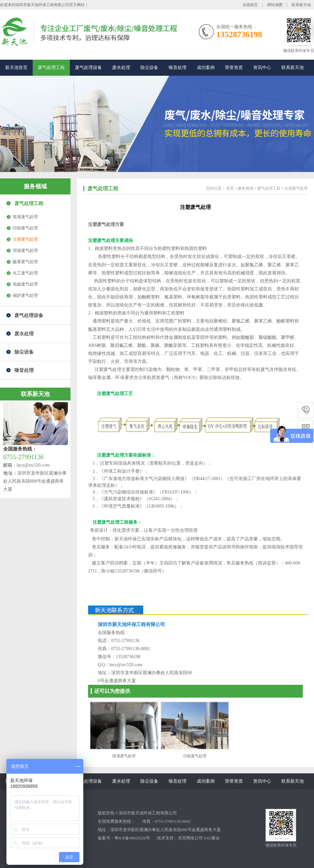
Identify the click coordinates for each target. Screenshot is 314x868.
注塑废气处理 (25, 239)
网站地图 (275, 5)
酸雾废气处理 (25, 262)
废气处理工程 (51, 68)
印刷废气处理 (25, 228)
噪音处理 (178, 68)
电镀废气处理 (25, 284)
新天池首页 (16, 68)
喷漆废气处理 (25, 217)
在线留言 (250, 5)
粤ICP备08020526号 (132, 838)
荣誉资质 (234, 68)
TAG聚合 (212, 838)
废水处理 (121, 68)
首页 (230, 188)
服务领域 (35, 186)
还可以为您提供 (112, 691)
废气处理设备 (88, 68)
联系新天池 (301, 5)
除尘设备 (149, 68)
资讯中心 (262, 68)
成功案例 (206, 68)
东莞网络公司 (190, 838)
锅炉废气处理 (25, 295)
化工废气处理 (25, 273)
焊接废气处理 (25, 250)
